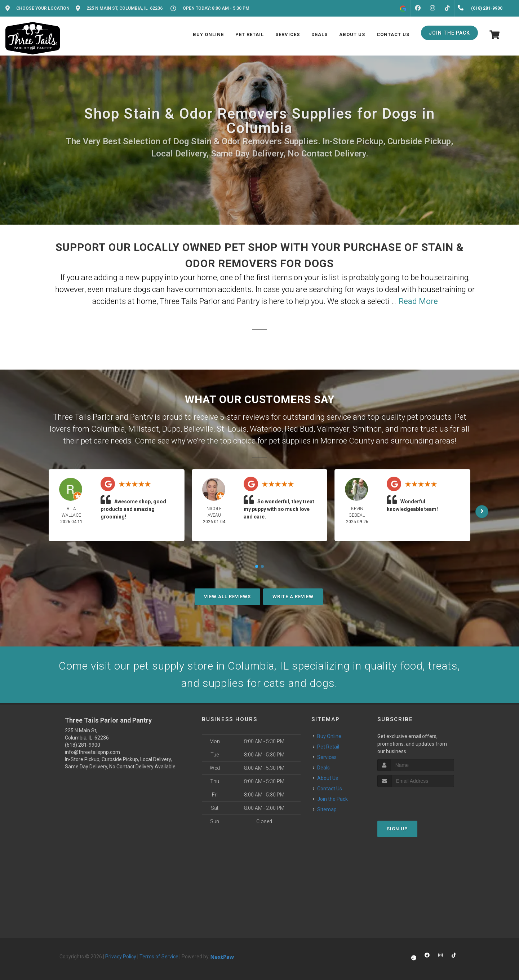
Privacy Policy (121, 957)
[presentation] (416, 801)
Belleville (199, 429)
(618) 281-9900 (83, 745)
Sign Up (397, 829)
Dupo (171, 429)
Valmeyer (333, 429)
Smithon (367, 429)
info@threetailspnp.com (92, 752)
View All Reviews (227, 597)
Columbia (108, 429)
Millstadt (144, 429)
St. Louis (232, 429)
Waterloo (266, 429)
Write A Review (293, 597)
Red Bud (299, 429)
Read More (418, 301)
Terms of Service (159, 957)
